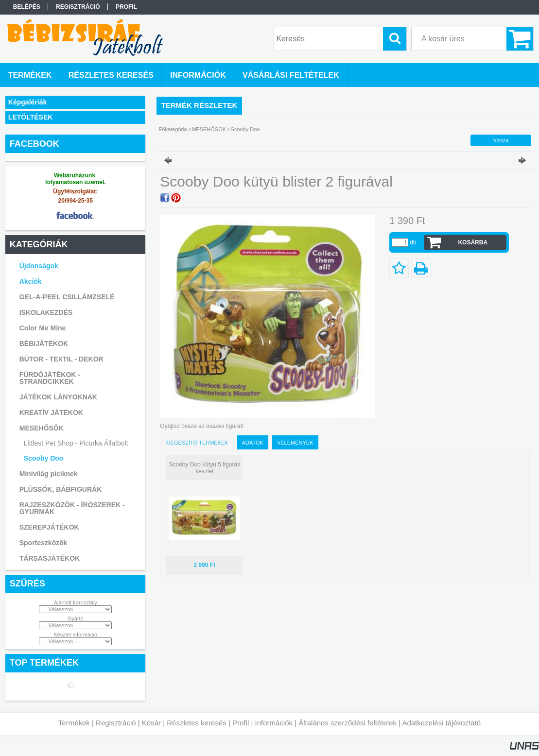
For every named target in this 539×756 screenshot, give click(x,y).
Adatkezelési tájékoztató (441, 723)
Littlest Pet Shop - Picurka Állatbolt (76, 443)
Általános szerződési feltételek (348, 723)
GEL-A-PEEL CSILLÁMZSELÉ (67, 297)
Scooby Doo (44, 458)
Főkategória (173, 129)
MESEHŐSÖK (209, 129)
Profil (241, 723)
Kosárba (473, 242)
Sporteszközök (43, 543)
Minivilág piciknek (49, 474)
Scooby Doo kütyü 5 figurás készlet (204, 468)
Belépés (27, 7)
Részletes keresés (197, 723)
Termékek (74, 723)
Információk (274, 723)
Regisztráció (116, 723)
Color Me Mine (43, 328)
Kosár (151, 723)
